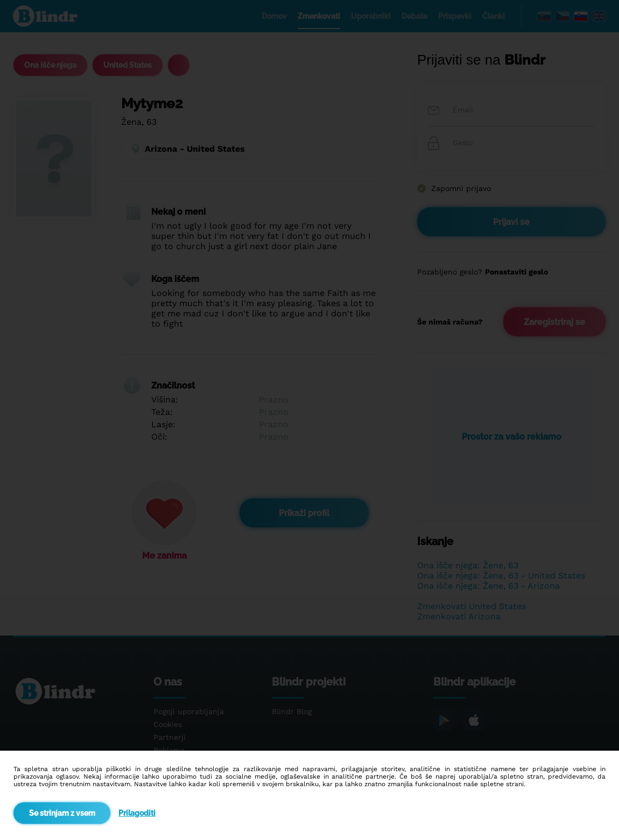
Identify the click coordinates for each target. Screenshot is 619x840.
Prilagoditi (137, 813)
